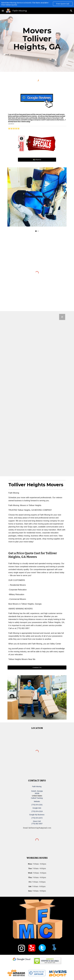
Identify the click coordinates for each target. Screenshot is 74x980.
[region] (37, 4)
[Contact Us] (37, 667)
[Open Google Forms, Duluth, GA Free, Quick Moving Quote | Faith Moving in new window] (62, 317)
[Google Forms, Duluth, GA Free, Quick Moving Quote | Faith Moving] (37, 394)
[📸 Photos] (37, 160)
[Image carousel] (37, 200)
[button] (3, 11)
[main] (37, 39)
